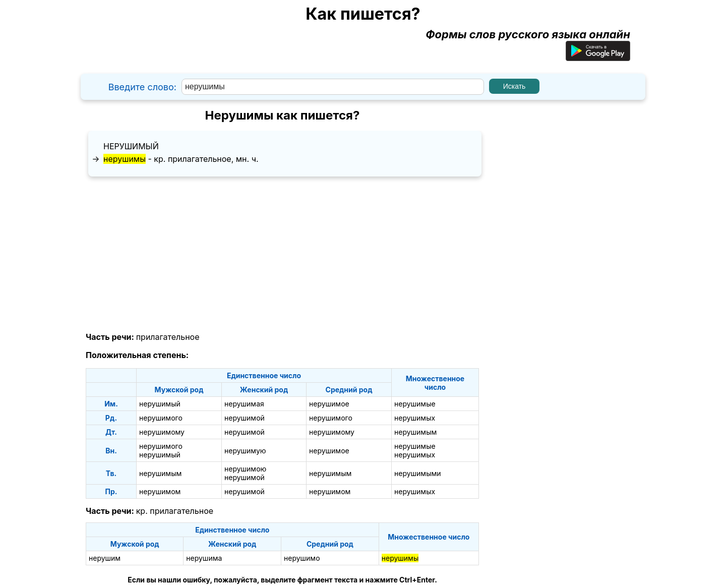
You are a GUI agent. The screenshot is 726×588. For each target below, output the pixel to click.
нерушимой (245, 418)
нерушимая (244, 404)
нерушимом (160, 491)
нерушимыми (418, 473)
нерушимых (415, 418)
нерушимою (245, 469)
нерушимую (245, 451)
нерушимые (415, 404)
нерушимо (302, 558)
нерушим (105, 558)
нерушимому (162, 432)
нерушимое (329, 404)
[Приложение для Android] (598, 57)
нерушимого (161, 418)
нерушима (204, 558)
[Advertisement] (282, 255)
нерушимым (415, 432)
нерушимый (131, 146)
